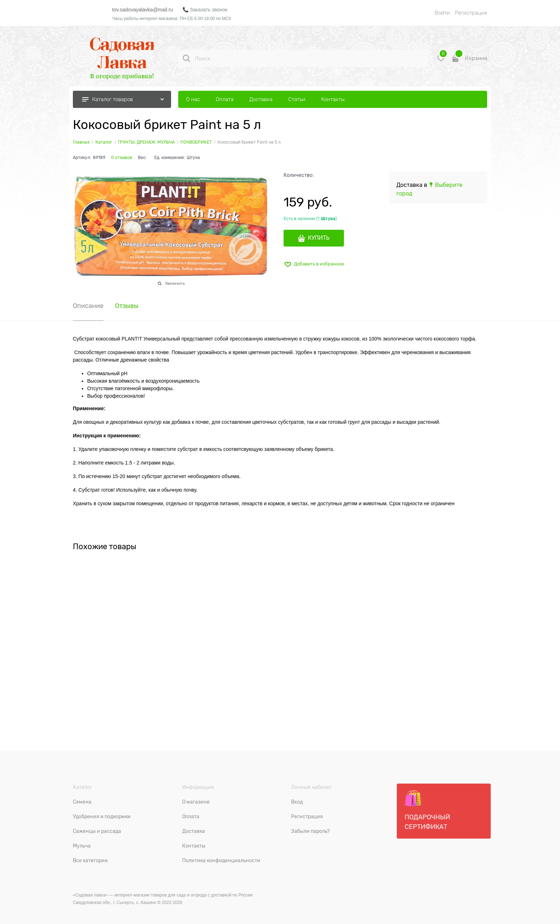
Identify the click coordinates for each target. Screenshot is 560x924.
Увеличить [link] (175, 283)
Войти (442, 13)
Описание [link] (88, 306)
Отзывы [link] (127, 306)
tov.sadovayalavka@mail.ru (142, 10)
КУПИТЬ (319, 238)
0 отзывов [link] (122, 158)
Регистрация (471, 13)
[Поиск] (186, 58)
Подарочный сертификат (427, 810)
